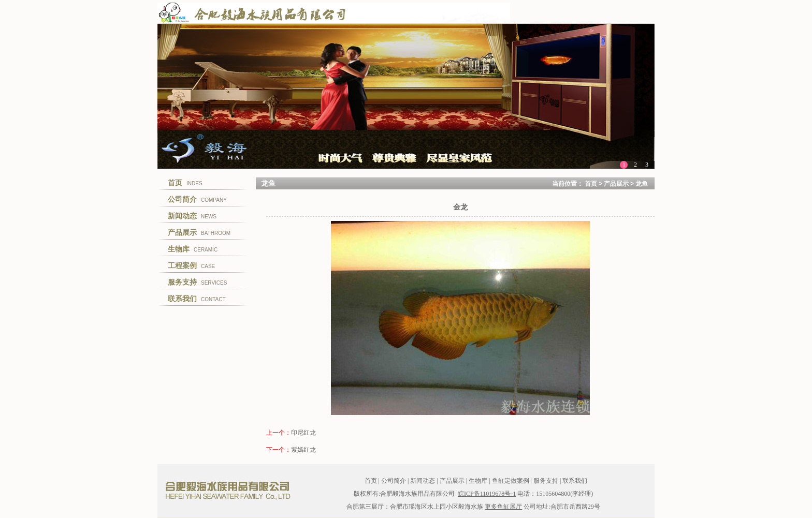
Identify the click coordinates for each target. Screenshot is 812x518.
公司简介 (394, 481)
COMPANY (197, 199)
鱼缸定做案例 (511, 481)
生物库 (478, 481)
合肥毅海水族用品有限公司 (227, 490)
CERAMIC (193, 249)
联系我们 (575, 481)
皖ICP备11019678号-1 (487, 494)
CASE (191, 265)
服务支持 (546, 481)
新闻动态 (423, 481)
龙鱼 (642, 184)
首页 (591, 184)
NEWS (192, 216)
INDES (185, 183)
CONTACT (197, 299)
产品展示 (616, 184)
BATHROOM (199, 232)
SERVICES (197, 282)
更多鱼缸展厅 (503, 507)
